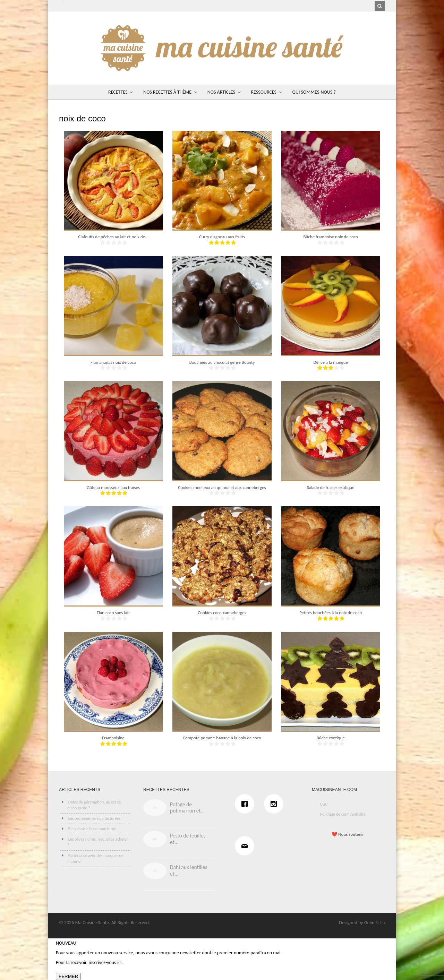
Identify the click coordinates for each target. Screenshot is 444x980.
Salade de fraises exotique (331, 487)
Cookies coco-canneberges (222, 613)
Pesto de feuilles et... (188, 839)
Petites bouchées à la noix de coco (331, 613)
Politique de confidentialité (343, 814)
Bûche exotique (331, 738)
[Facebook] (246, 804)
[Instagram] (275, 804)
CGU (324, 804)
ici (119, 962)
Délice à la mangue (331, 362)
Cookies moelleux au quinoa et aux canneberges (222, 487)
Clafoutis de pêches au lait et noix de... (113, 237)
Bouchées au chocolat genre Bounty (222, 362)
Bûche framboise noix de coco (331, 237)
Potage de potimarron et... (187, 808)
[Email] (246, 846)
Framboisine (113, 738)
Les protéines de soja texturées (95, 818)
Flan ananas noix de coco (113, 362)
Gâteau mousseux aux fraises (113, 487)
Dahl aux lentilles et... (189, 870)
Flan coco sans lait (113, 613)
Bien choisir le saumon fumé (92, 829)
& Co (380, 923)
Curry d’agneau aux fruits (222, 237)
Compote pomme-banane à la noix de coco (222, 738)
